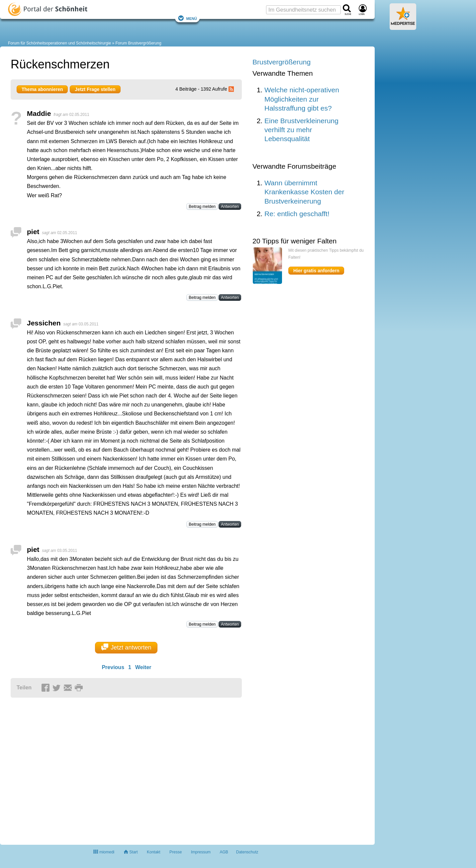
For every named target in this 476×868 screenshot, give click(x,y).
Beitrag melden (202, 207)
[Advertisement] (114, 768)
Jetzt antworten (126, 647)
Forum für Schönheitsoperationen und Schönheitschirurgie (59, 43)
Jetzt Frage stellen (95, 89)
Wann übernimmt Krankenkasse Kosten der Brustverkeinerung (304, 192)
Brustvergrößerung (282, 62)
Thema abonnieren (42, 89)
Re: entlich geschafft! (297, 214)
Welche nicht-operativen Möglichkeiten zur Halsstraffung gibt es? (302, 99)
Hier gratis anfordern (316, 271)
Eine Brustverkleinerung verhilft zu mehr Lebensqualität (301, 130)
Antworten (230, 207)
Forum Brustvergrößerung (139, 43)
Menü (187, 18)
